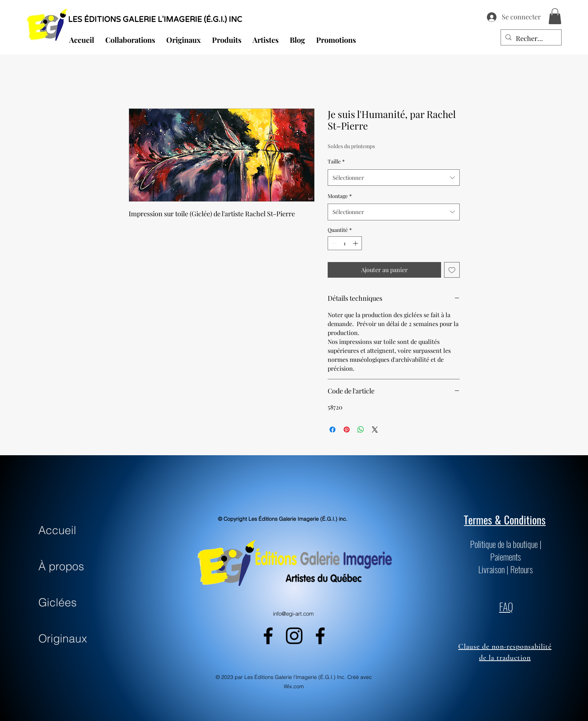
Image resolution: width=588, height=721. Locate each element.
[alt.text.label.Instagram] (294, 636)
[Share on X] (375, 430)
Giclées (57, 602)
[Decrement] (333, 243)
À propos (61, 566)
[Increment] (356, 243)
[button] (555, 16)
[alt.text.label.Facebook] (268, 636)
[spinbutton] (345, 243)
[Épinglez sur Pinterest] (347, 430)
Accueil (57, 530)
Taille (336, 161)
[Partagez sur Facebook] (332, 430)
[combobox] (394, 178)
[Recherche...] (531, 39)
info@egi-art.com (293, 614)
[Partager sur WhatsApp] (361, 430)
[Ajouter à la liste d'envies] (452, 270)
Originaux (63, 639)
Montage (340, 196)
